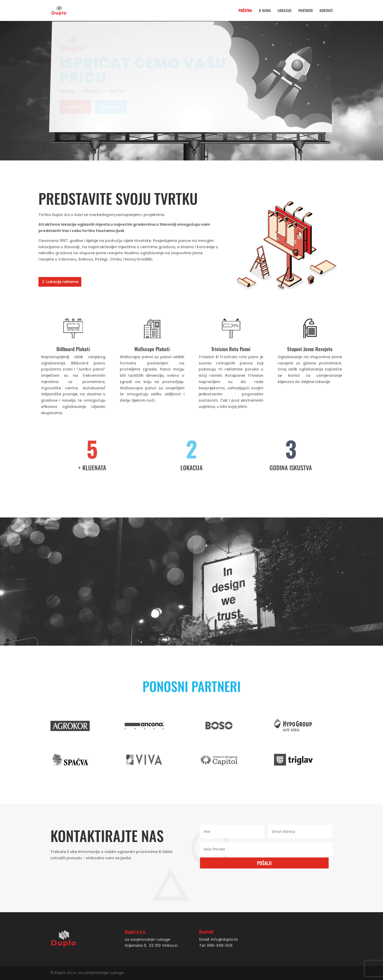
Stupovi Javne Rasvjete (308, 349)
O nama (265, 11)
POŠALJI (264, 863)
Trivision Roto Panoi (230, 349)
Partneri (305, 11)
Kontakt (326, 11)
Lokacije (285, 11)
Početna (245, 11)
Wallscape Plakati (153, 349)
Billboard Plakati (75, 349)
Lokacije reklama (64, 283)
